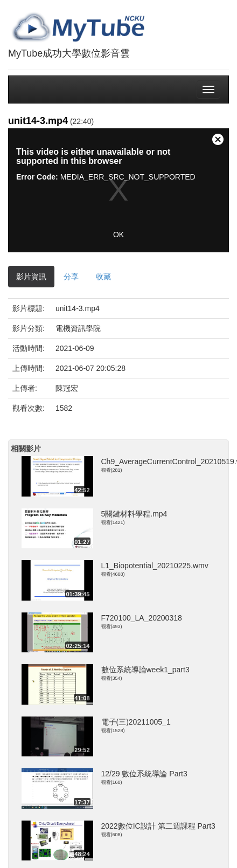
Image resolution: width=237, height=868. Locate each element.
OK (119, 235)
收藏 (103, 277)
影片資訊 (31, 277)
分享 (71, 277)
